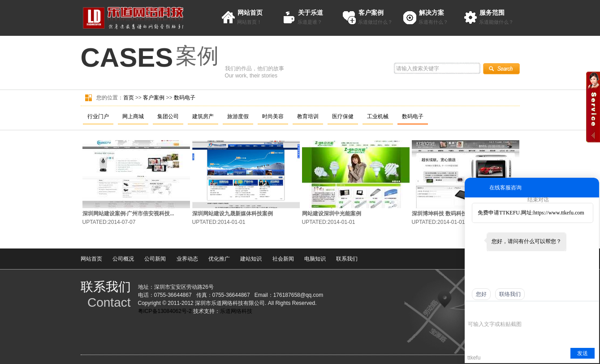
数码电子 (185, 98)
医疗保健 (343, 116)
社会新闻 (283, 259)
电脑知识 (315, 259)
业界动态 (187, 259)
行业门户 (98, 116)
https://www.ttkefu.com (559, 213)
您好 (481, 294)
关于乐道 (311, 13)
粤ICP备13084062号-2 (165, 311)
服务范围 (492, 13)
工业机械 (378, 116)
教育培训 (308, 116)
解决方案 (432, 13)
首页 (129, 98)
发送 (583, 353)
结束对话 (538, 200)
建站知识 (251, 259)
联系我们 (347, 259)
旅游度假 (238, 116)
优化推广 (219, 259)
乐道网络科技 (236, 311)
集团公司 (168, 116)
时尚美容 (273, 116)
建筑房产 (203, 116)
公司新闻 (155, 259)
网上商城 (133, 116)
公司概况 (123, 259)
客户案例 (371, 13)
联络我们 (510, 294)
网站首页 (250, 13)
